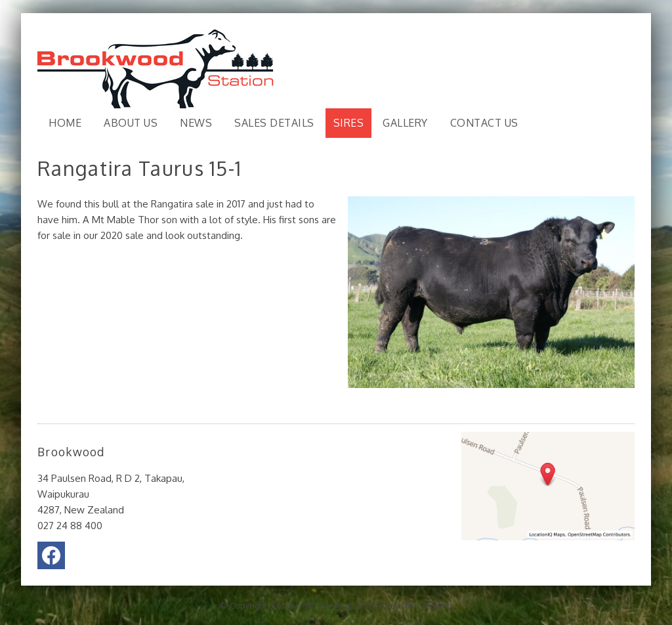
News (196, 123)
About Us (131, 123)
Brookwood (291, 605)
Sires (349, 123)
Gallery (405, 123)
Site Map (336, 605)
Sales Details (274, 123)
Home (65, 123)
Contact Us (484, 123)
